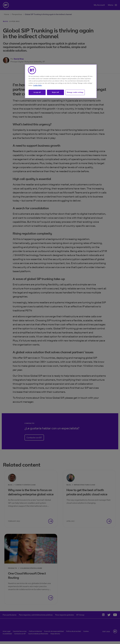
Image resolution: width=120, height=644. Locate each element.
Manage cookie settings (75, 92)
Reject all (55, 92)
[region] (61, 81)
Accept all (37, 92)
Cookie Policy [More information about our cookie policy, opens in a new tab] (38, 85)
